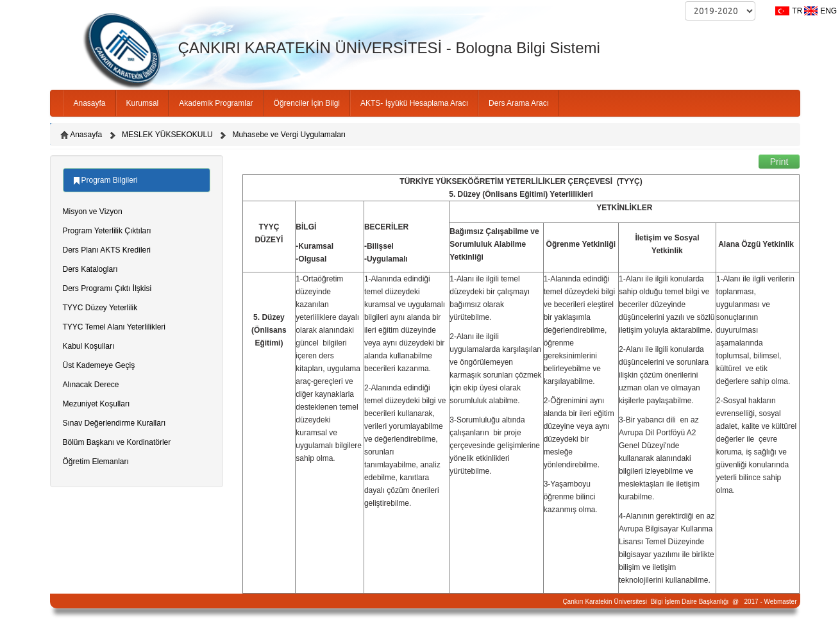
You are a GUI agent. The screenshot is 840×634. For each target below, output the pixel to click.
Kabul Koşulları (89, 346)
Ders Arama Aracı (519, 103)
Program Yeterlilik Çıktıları (107, 231)
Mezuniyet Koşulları (97, 404)
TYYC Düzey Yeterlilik (100, 308)
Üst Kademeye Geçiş (99, 365)
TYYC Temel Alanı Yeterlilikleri (114, 327)
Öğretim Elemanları (96, 462)
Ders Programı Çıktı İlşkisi (107, 288)
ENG (828, 11)
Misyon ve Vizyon (93, 212)
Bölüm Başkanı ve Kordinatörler (117, 442)
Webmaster (781, 602)
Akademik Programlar (216, 103)
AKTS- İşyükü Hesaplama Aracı (414, 103)
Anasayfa (90, 103)
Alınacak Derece (91, 385)
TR (797, 11)
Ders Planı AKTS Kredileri (107, 250)
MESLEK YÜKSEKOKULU (167, 135)
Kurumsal (143, 103)
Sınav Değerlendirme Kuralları (114, 423)
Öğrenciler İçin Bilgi (307, 103)
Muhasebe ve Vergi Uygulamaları (289, 135)
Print (779, 162)
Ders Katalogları (90, 269)
